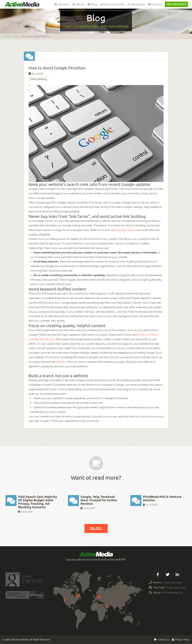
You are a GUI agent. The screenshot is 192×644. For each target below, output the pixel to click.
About (78, 4)
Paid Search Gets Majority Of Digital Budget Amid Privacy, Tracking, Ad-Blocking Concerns (38, 502)
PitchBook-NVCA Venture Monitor (162, 498)
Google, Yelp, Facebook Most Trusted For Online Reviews (99, 500)
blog (16, 36)
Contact (155, 4)
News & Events (112, 4)
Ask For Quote (176, 4)
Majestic (61, 362)
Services (62, 4)
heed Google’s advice (123, 230)
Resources (136, 4)
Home (7, 36)
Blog (92, 4)
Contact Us (163, 640)
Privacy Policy (182, 640)
